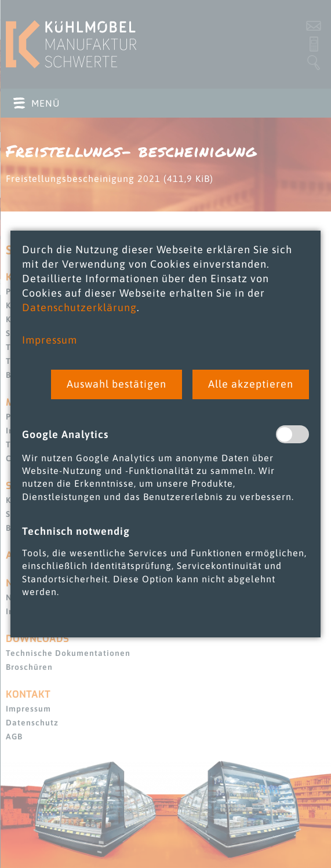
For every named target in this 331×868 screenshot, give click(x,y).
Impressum (50, 340)
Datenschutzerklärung (79, 307)
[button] (117, 384)
